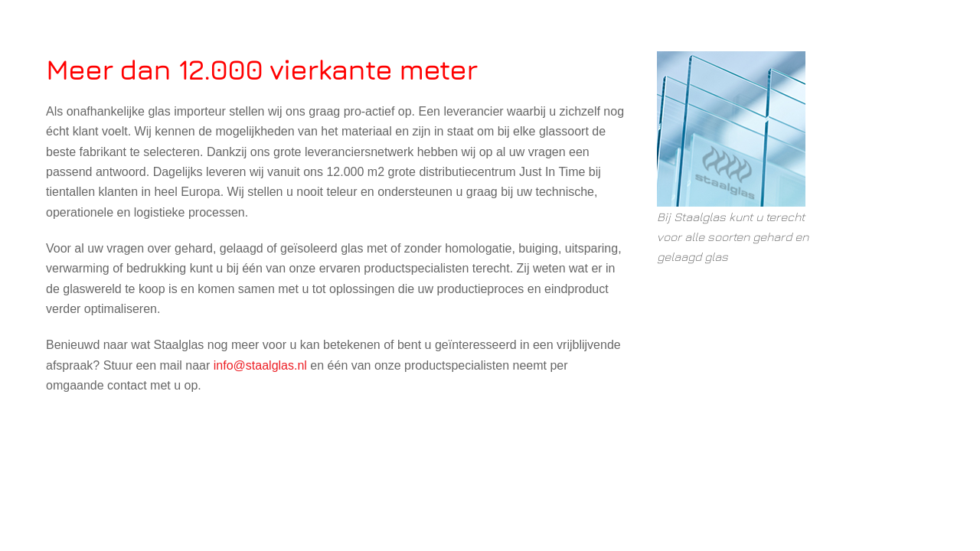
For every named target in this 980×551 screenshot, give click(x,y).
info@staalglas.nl (260, 365)
